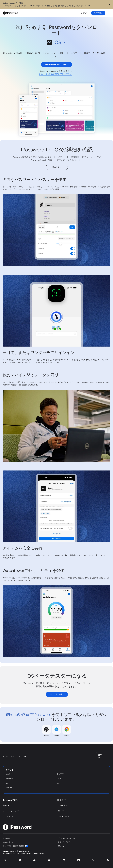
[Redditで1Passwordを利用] (34, 860)
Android (9, 788)
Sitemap (61, 846)
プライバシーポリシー (66, 838)
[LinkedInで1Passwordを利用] (79, 860)
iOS (24, 756)
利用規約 (6, 838)
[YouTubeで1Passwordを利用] (49, 860)
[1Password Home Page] (11, 13)
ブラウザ (60, 774)
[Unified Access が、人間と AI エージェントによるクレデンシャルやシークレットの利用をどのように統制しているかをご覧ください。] (52, 4)
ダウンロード (15, 756)
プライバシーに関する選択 (15, 846)
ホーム (5, 756)
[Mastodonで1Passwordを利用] (20, 860)
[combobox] (56, 42)
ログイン (85, 13)
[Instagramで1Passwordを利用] (93, 860)
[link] (98, 13)
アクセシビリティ (65, 842)
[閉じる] (110, 4)
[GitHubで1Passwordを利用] (64, 860)
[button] (56, 43)
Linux (59, 779)
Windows (9, 779)
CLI (58, 783)
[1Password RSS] (108, 860)
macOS (9, 774)
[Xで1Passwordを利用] (5, 860)
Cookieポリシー (9, 842)
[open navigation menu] (109, 13)
